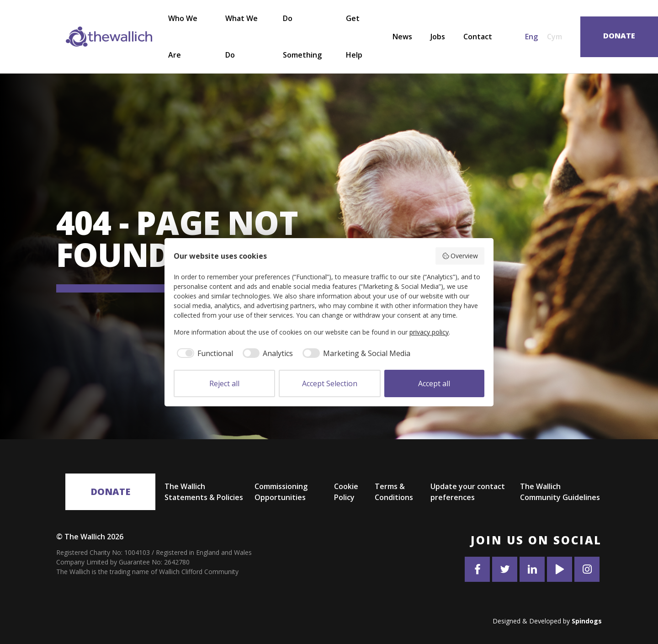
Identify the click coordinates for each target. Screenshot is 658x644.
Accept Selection (330, 383)
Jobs (438, 37)
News (402, 37)
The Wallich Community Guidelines (560, 492)
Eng (531, 37)
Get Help (354, 37)
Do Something (302, 37)
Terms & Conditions (394, 492)
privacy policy (429, 332)
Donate (110, 492)
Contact (478, 37)
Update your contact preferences (468, 492)
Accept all (434, 383)
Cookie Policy (346, 492)
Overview (460, 256)
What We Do (241, 37)
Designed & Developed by (547, 621)
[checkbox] (203, 353)
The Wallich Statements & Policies (204, 492)
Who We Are (183, 37)
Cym (555, 37)
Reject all (224, 383)
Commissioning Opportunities (281, 492)
